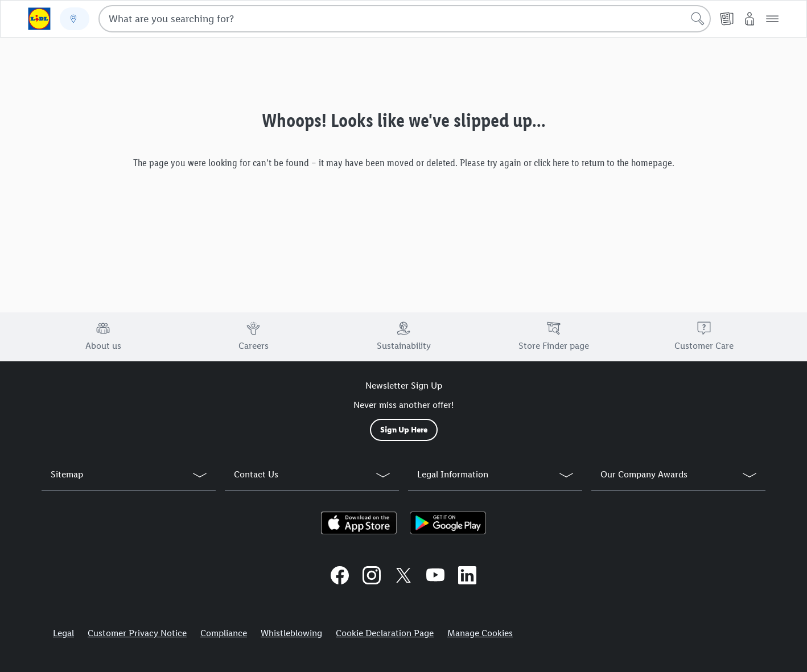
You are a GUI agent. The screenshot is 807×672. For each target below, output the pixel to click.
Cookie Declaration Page (385, 633)
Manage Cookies (480, 633)
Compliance (224, 633)
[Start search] (698, 19)
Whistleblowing (291, 633)
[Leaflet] (727, 19)
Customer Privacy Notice (137, 633)
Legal (63, 633)
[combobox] (405, 19)
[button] (772, 19)
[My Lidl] (750, 19)
